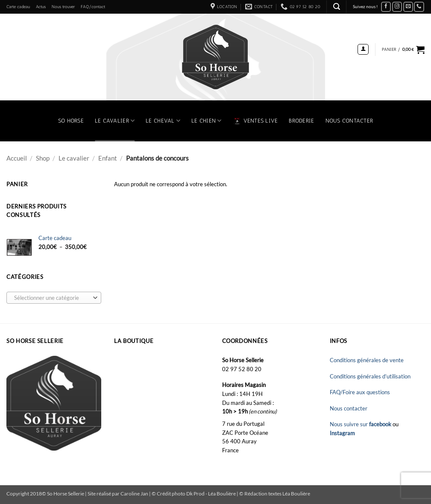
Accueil (17, 158)
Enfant (108, 158)
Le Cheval (163, 121)
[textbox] (52, 298)
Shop (43, 158)
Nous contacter (349, 121)
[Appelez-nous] (419, 7)
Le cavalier (74, 158)
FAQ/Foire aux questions (360, 392)
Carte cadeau (18, 7)
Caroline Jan (134, 493)
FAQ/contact (93, 7)
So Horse (71, 121)
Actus (41, 7)
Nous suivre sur (361, 424)
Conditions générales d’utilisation (370, 376)
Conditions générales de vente (367, 360)
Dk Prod (196, 493)
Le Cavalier (115, 121)
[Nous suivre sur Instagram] (397, 7)
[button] (337, 7)
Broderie (301, 121)
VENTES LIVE (255, 121)
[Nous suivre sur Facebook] (386, 7)
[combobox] (54, 298)
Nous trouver (63, 7)
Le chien (207, 121)
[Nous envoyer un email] (408, 7)
